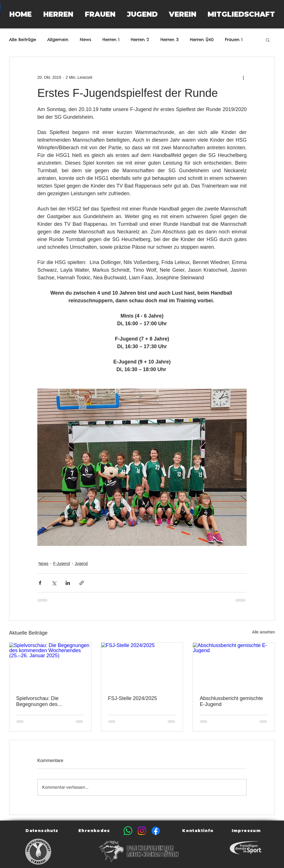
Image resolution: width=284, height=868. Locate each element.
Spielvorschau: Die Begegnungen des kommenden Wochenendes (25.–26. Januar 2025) (47, 701)
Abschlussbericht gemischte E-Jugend (231, 701)
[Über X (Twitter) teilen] (54, 583)
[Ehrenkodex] (95, 831)
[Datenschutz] (43, 831)
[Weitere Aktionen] (243, 77)
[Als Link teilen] (82, 583)
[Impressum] (247, 831)
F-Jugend (62, 563)
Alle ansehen (263, 632)
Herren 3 (169, 40)
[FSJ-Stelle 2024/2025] (142, 666)
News (85, 40)
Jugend (81, 563)
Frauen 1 (234, 40)
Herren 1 (111, 40)
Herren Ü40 (202, 40)
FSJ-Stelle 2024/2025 (133, 698)
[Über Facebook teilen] (40, 583)
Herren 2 (140, 40)
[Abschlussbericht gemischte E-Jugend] (234, 666)
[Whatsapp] (128, 831)
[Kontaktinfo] (199, 831)
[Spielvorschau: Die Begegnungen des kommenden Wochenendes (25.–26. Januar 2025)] (50, 666)
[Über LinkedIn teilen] (68, 583)
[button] (58, 14)
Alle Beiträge (22, 40)
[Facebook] (156, 831)
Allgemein (58, 40)
